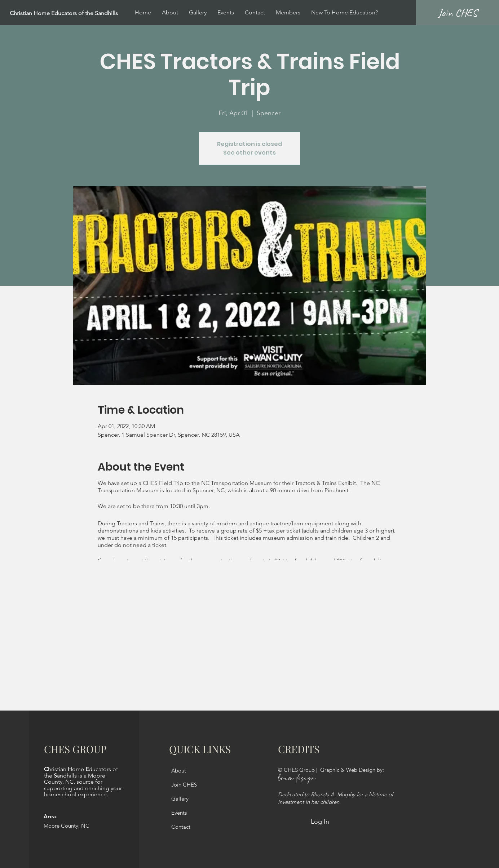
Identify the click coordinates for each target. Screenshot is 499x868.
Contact (181, 827)
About (179, 771)
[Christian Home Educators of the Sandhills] (81, 14)
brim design (297, 778)
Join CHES (184, 785)
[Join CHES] (458, 13)
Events (179, 813)
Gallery (180, 799)
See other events (249, 153)
